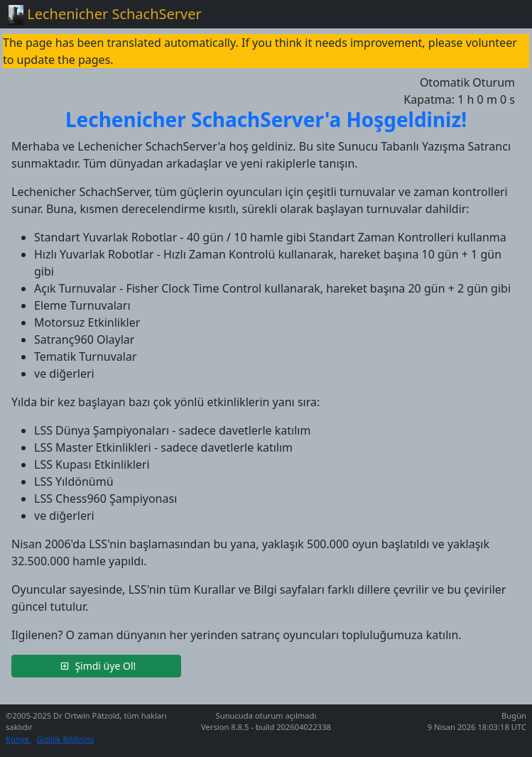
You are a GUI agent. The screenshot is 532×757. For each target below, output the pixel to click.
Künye (18, 739)
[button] (96, 666)
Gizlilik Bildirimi (65, 739)
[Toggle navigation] (504, 14)
